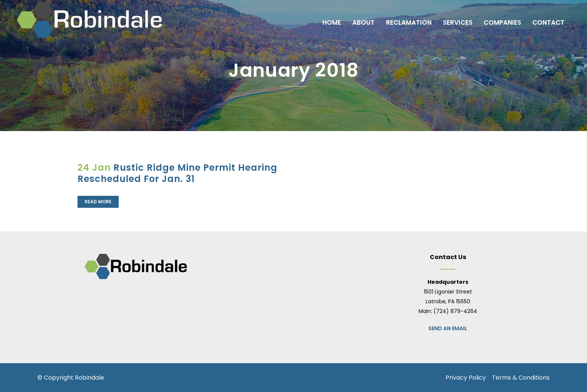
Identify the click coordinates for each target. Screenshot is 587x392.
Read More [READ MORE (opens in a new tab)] (98, 202)
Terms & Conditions (521, 378)
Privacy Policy (466, 378)
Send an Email (448, 328)
